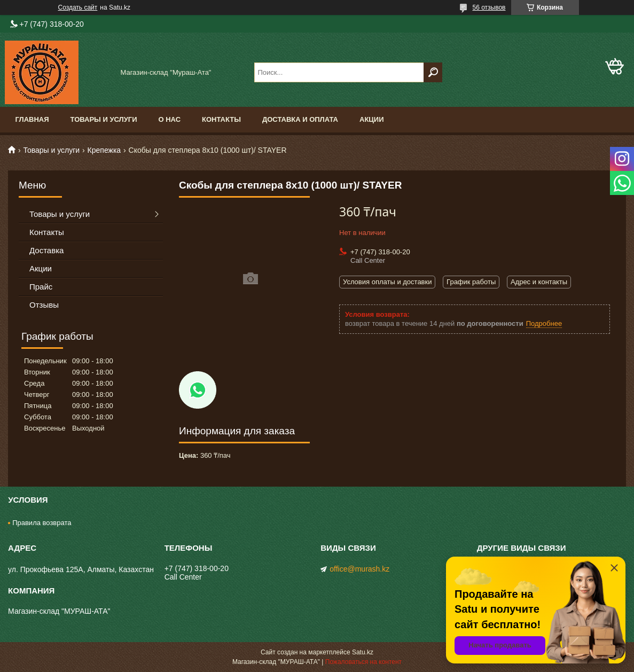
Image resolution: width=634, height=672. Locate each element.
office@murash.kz (359, 569)
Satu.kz (363, 652)
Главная (32, 119)
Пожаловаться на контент (363, 662)
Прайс (41, 287)
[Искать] (433, 72)
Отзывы (44, 305)
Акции (372, 119)
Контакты (221, 119)
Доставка (46, 250)
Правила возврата (42, 523)
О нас (169, 119)
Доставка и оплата (300, 119)
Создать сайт (78, 7)
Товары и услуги (104, 119)
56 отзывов (489, 7)
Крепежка (104, 150)
